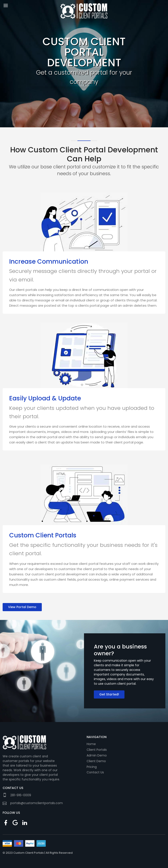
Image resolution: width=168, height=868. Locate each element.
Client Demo (96, 761)
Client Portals (97, 750)
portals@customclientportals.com (37, 803)
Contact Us (95, 772)
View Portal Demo (22, 607)
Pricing (92, 767)
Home (91, 744)
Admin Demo (97, 755)
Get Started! (109, 694)
